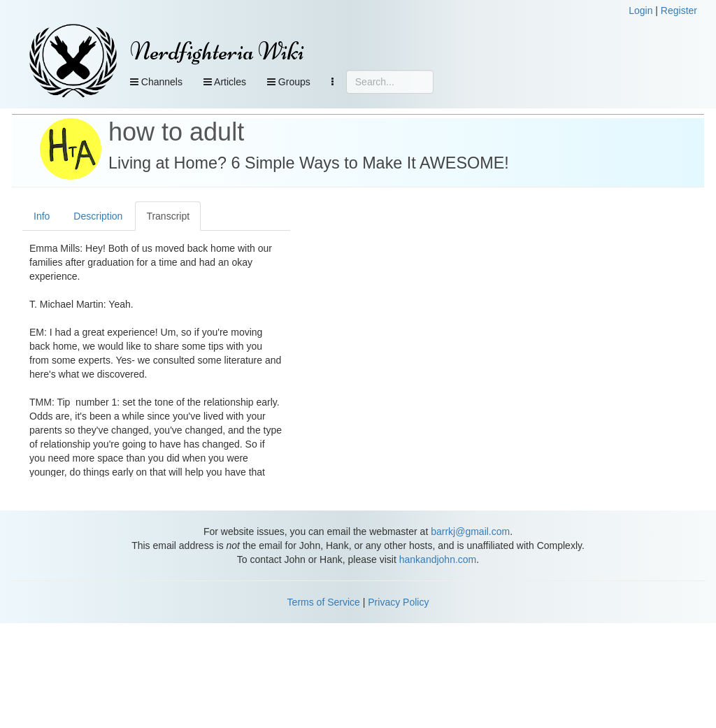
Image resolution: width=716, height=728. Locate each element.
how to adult (176, 132)
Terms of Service (324, 602)
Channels (156, 82)
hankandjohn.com (438, 559)
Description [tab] (98, 216)
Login (640, 10)
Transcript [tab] (168, 216)
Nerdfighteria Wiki (217, 51)
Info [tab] (42, 216)
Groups (289, 82)
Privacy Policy (398, 602)
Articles (225, 82)
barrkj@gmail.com (470, 531)
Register (679, 10)
